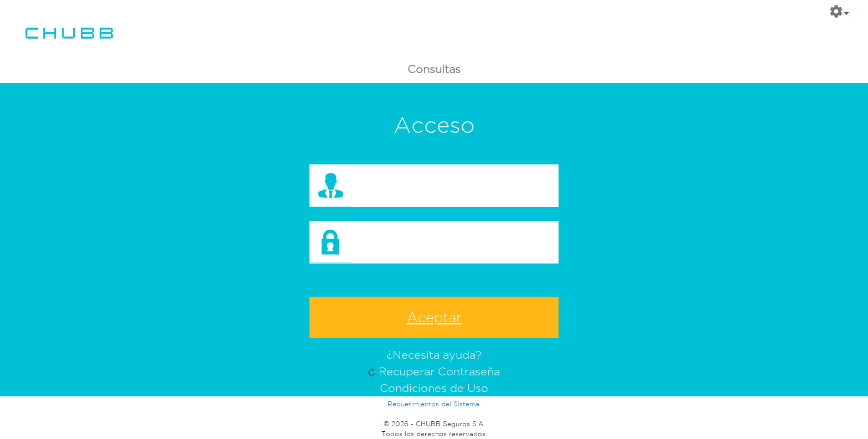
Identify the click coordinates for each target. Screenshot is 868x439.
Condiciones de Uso (434, 388)
